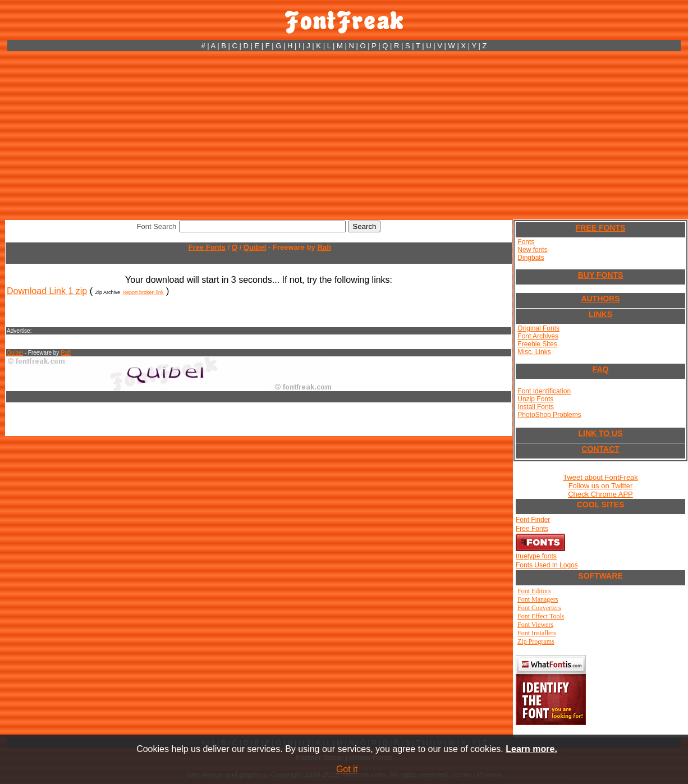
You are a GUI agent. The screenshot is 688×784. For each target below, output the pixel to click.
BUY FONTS (601, 275)
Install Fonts (536, 407)
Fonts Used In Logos (547, 565)
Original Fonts (538, 328)
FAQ (601, 369)
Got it (347, 769)
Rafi (324, 247)
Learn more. (531, 749)
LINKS (600, 314)
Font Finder (533, 520)
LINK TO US (600, 433)
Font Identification (544, 391)
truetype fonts (536, 556)
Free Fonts (207, 247)
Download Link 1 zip (47, 291)
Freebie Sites (537, 344)
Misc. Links (534, 352)
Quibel (255, 247)
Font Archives (538, 336)
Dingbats (531, 258)
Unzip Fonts (535, 399)
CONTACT (600, 449)
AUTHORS (600, 299)
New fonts (532, 250)
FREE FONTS (601, 228)
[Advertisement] (344, 135)
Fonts (526, 242)
